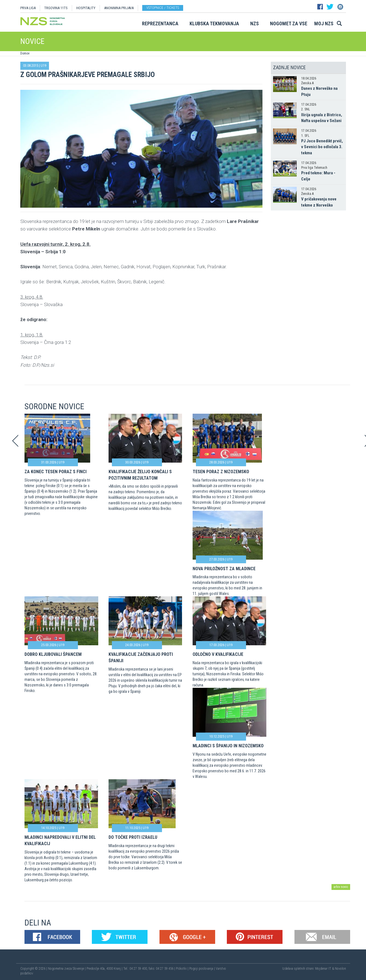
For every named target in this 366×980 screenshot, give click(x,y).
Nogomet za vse (289, 23)
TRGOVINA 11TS (56, 8)
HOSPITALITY (86, 8)
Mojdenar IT (323, 969)
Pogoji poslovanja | (202, 969)
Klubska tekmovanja (214, 23)
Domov (25, 53)
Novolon (340, 969)
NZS (255, 23)
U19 (43, 65)
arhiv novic (341, 887)
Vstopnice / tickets (163, 8)
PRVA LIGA (28, 8)
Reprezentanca (160, 23)
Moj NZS (324, 23)
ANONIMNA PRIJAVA (119, 8)
